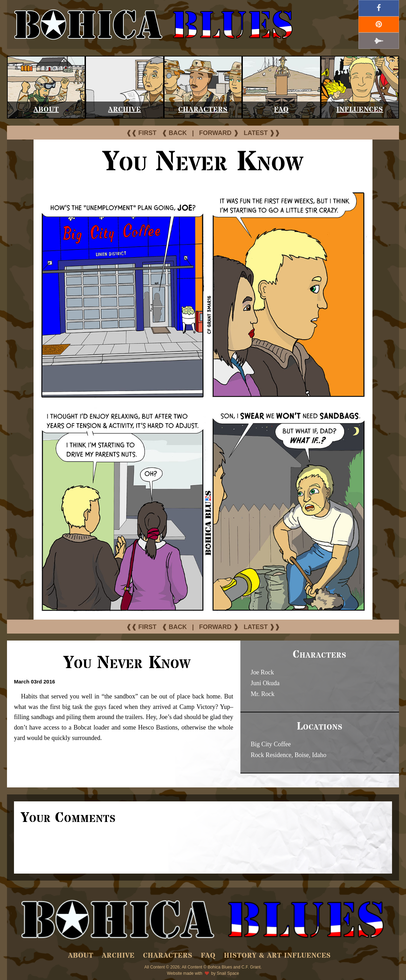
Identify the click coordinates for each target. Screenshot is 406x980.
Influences (360, 110)
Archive (125, 110)
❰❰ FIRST (141, 133)
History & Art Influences (277, 956)
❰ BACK (174, 133)
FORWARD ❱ (219, 133)
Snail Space (228, 973)
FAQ (281, 110)
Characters (203, 110)
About (46, 110)
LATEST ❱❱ (262, 133)
